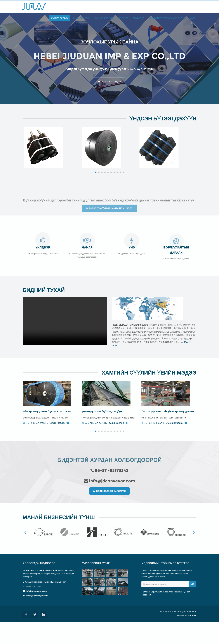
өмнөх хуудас (60, 18)
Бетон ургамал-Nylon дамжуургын (168, 433)
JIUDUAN (192, 637)
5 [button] (108, 187)
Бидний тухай (82, 18)
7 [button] (114, 187)
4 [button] (105, 187)
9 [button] (120, 187)
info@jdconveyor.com (36, 613)
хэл (193, 18)
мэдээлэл (139, 18)
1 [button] (96, 187)
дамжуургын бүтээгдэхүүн (102, 433)
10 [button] (123, 187)
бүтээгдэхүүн (104, 18)
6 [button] (111, 187)
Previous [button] (25, 554)
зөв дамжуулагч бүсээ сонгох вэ (47, 433)
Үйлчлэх (123, 18)
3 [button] (102, 187)
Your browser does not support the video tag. (65, 336)
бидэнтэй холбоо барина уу (168, 18)
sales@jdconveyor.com (37, 617)
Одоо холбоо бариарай (109, 513)
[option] (52, 154)
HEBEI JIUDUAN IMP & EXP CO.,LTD (40, 592)
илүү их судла (109, 82)
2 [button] (99, 187)
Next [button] (194, 554)
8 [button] (117, 187)
